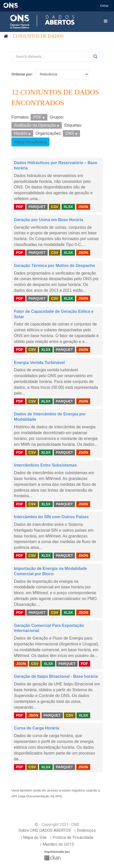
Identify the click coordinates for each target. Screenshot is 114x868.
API (14, 796)
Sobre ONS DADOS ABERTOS (45, 830)
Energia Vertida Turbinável (39, 363)
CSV (55, 207)
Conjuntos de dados (39, 36)
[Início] (6, 36)
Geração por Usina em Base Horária (49, 220)
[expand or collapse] (106, 21)
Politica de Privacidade (73, 837)
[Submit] (96, 56)
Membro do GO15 (58, 844)
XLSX (68, 207)
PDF (20, 207)
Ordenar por (22, 74)
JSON (83, 207)
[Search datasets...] (50, 56)
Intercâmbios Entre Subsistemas (45, 465)
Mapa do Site (35, 837)
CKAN (53, 858)
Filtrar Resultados (30, 142)
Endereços (86, 830)
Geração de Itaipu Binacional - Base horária (56, 676)
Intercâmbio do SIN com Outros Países (51, 517)
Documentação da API (43, 796)
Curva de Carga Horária (37, 728)
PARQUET (37, 207)
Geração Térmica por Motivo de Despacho (54, 266)
